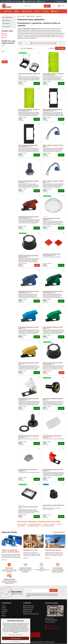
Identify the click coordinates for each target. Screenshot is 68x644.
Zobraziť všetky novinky (59, 532)
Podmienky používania (50, 642)
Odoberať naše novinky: (17, 594)
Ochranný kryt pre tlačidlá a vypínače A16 (29, 74)
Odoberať (54, 590)
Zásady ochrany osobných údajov (37, 642)
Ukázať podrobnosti (16, 641)
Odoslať (5, 62)
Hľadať (47, 6)
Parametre (60, 48)
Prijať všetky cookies (16, 638)
